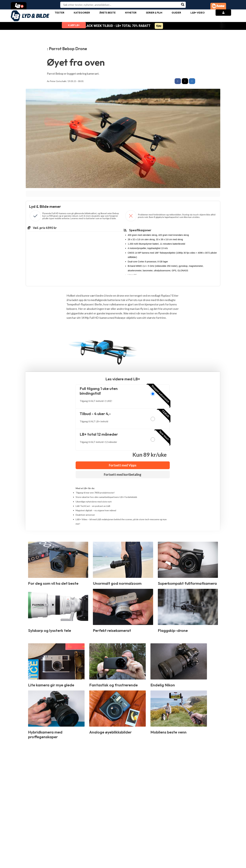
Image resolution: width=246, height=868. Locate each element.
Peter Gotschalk (58, 81)
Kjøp (159, 26)
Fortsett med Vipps (123, 466)
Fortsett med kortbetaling (123, 475)
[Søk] (183, 5)
